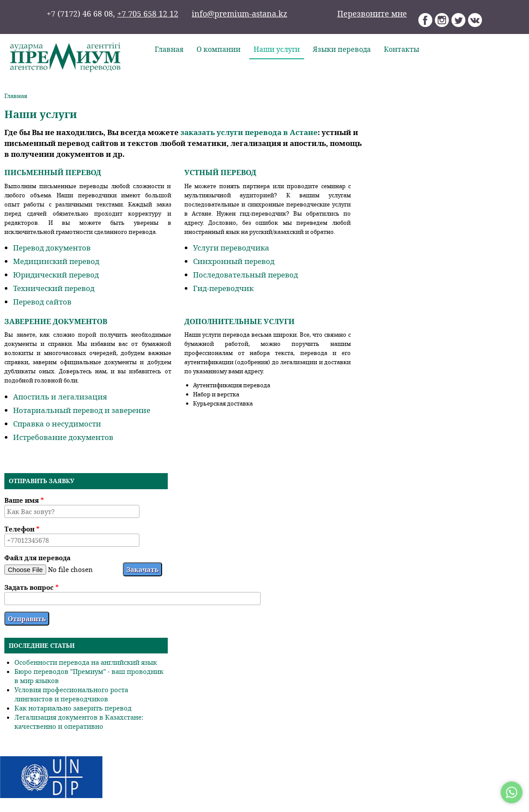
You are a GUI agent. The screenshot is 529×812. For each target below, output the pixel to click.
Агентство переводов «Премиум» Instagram (442, 20)
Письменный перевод (53, 172)
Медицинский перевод (56, 261)
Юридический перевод (56, 275)
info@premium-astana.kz (239, 14)
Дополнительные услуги (239, 321)
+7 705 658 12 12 (148, 14)
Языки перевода (342, 49)
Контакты (402, 49)
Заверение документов (56, 321)
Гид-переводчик (223, 288)
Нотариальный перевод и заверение (82, 410)
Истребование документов (63, 437)
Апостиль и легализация (60, 397)
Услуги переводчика (231, 248)
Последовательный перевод (246, 275)
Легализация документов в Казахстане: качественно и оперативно (79, 722)
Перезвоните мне (372, 14)
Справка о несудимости (57, 424)
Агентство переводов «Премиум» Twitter (459, 20)
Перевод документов (52, 248)
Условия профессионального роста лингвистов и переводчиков (71, 694)
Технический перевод (54, 288)
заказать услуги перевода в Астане (249, 132)
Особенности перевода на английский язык (86, 662)
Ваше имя (24, 500)
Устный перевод (220, 172)
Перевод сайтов (42, 302)
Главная (169, 49)
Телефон (22, 529)
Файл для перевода (37, 558)
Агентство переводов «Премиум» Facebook (426, 20)
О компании (219, 49)
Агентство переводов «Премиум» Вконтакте (475, 20)
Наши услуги (277, 49)
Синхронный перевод (234, 261)
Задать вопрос (32, 587)
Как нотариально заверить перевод (73, 708)
